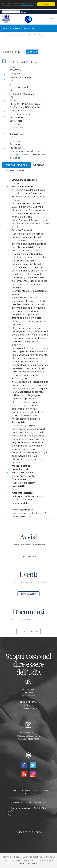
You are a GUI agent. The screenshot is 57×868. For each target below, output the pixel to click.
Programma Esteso (15, 170)
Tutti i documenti (29, 631)
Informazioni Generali (17, 165)
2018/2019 (32, 52)
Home (7, 35)
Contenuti (39, 165)
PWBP (10, 815)
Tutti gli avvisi (29, 556)
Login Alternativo (29, 863)
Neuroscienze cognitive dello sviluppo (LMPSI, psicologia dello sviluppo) (28, 154)
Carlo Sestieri (17, 128)
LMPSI (10, 811)
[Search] (11, 12)
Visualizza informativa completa (24, 6)
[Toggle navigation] (52, 12)
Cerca (23, 12)
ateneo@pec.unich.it (31, 736)
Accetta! (46, 4)
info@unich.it (31, 733)
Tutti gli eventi (28, 594)
